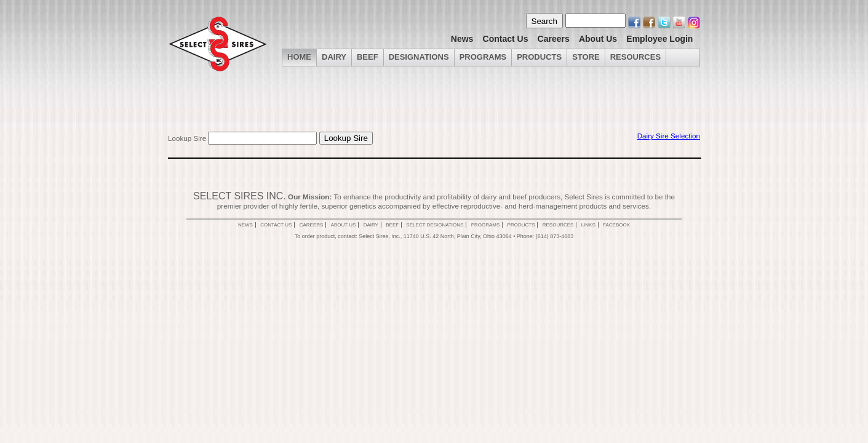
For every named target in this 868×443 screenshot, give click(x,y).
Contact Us (506, 39)
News (462, 39)
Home (299, 57)
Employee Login (659, 39)
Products (539, 57)
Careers (554, 39)
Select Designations (435, 225)
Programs (483, 57)
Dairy (371, 225)
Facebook (616, 225)
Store (586, 57)
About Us (598, 39)
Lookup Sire (187, 138)
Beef (368, 57)
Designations (419, 57)
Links (588, 225)
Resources (635, 57)
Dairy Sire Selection (669, 136)
